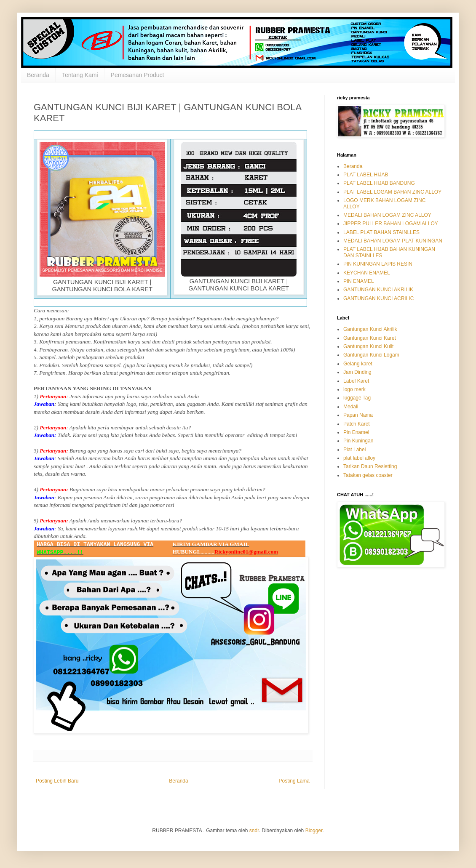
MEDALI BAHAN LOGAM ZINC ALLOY (387, 215)
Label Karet (356, 381)
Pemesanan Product (138, 75)
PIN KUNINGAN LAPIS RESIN (378, 264)
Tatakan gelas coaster (368, 475)
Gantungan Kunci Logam (371, 355)
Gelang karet (358, 364)
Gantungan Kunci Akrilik (370, 329)
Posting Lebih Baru (57, 781)
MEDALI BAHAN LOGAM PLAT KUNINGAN (393, 241)
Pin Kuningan (358, 441)
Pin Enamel (356, 432)
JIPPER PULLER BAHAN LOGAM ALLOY (391, 224)
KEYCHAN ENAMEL (367, 273)
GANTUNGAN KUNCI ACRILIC (378, 298)
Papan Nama (358, 415)
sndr (254, 831)
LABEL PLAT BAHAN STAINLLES (381, 232)
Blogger (314, 831)
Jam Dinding (357, 372)
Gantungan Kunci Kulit (368, 346)
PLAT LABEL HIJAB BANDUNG (379, 183)
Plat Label (354, 450)
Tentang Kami (80, 75)
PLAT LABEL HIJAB (366, 175)
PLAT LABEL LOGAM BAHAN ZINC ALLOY (392, 192)
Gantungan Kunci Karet (370, 338)
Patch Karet (357, 424)
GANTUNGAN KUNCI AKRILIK (378, 290)
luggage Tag (357, 398)
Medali (351, 407)
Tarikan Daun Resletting (370, 466)
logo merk (354, 389)
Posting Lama (294, 781)
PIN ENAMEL (359, 281)
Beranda (38, 75)
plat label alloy (359, 458)
